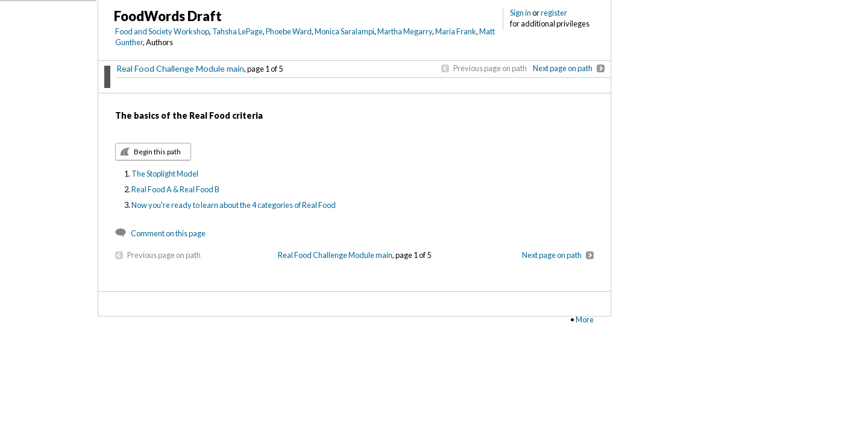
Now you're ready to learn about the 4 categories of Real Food (234, 205)
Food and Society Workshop (162, 31)
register (554, 13)
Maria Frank (456, 31)
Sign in (520, 13)
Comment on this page (168, 233)
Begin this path (157, 152)
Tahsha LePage (237, 31)
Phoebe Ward (289, 31)
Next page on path (563, 68)
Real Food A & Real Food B (175, 189)
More (585, 319)
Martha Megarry (405, 31)
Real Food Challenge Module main (180, 68)
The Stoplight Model (165, 174)
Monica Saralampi (344, 31)
